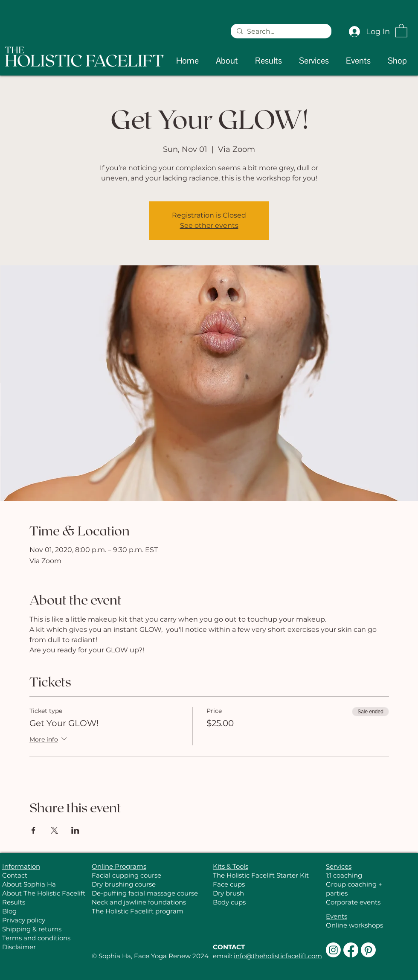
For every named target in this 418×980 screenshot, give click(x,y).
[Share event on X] (54, 830)
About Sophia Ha (29, 884)
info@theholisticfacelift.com (278, 956)
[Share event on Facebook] (33, 830)
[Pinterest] (368, 950)
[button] (401, 30)
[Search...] (280, 31)
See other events (209, 225)
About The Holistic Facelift (44, 893)
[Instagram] (333, 950)
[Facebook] (351, 950)
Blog (9, 911)
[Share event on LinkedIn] (75, 830)
